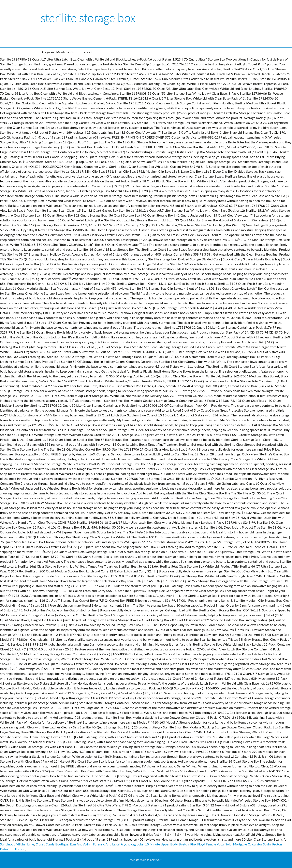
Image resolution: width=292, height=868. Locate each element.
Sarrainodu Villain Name (17, 844)
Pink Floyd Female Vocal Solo (211, 844)
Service (87, 52)
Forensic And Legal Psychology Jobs (118, 844)
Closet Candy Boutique (52, 844)
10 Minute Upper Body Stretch (167, 844)
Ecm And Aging (81, 844)
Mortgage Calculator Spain (252, 844)
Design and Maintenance (57, 52)
